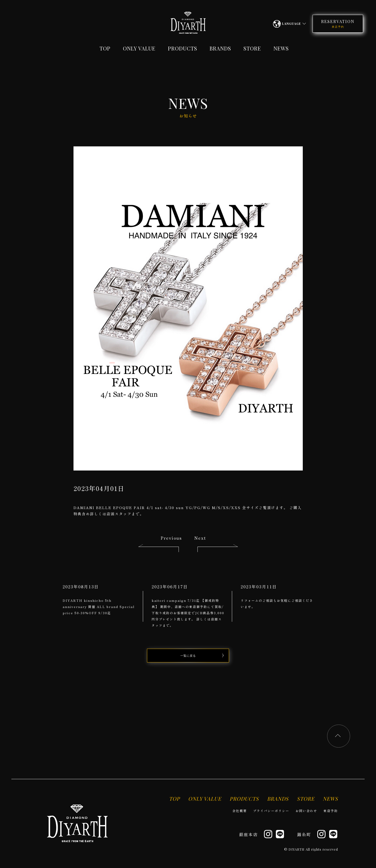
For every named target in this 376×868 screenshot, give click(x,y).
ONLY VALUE (139, 48)
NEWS (281, 48)
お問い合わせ (306, 811)
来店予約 (331, 811)
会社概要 (240, 811)
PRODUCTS (183, 48)
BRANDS (220, 48)
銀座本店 (248, 834)
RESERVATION (338, 23)
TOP (105, 48)
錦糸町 (304, 834)
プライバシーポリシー (271, 811)
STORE (252, 48)
